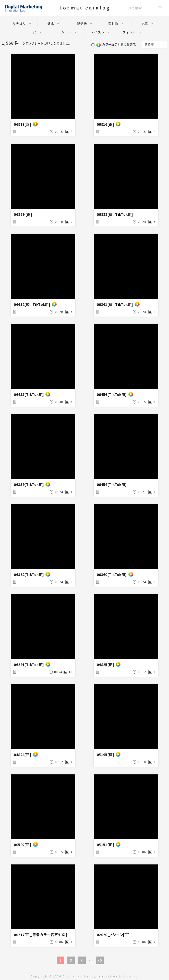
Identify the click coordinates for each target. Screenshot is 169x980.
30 (100, 960)
